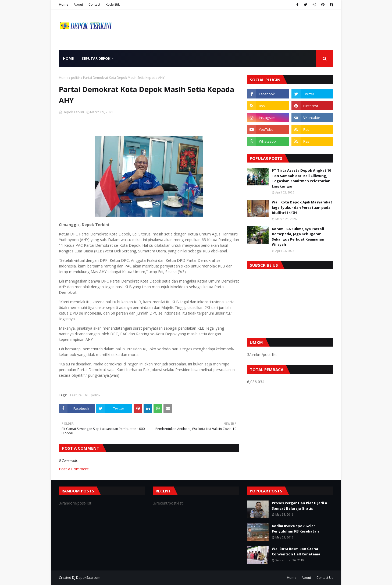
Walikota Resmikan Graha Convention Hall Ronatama (296, 551)
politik (76, 78)
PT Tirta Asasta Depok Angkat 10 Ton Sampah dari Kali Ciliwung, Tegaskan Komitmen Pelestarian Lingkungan (301, 178)
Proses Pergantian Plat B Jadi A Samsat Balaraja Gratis (300, 506)
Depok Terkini (73, 112)
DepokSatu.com (88, 578)
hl (86, 395)
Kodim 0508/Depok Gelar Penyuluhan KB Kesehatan (295, 528)
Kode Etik (113, 4)
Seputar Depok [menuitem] (96, 58)
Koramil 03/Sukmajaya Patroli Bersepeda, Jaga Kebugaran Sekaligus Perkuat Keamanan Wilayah (298, 237)
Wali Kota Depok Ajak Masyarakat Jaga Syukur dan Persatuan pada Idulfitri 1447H (302, 207)
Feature (76, 395)
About (78, 4)
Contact (94, 4)
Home (64, 4)
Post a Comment (74, 469)
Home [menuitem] (68, 58)
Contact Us (325, 578)
